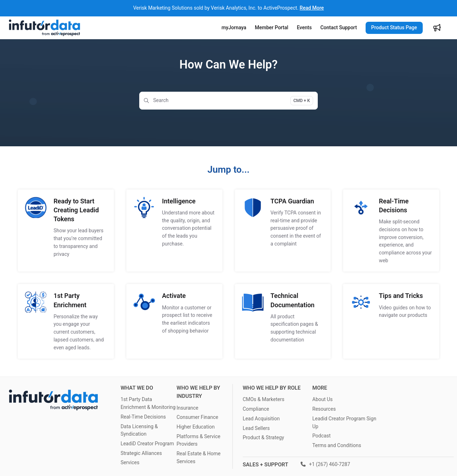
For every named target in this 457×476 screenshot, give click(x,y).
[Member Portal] (272, 28)
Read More (312, 8)
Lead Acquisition (261, 419)
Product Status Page (394, 27)
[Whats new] (437, 28)
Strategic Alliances (141, 453)
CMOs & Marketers (264, 399)
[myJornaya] (234, 28)
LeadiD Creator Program (147, 444)
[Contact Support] (338, 28)
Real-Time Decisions (143, 417)
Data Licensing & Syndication (139, 430)
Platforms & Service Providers (198, 440)
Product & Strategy (263, 437)
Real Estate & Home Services (198, 457)
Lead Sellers (256, 428)
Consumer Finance (197, 417)
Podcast (322, 436)
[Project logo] (44, 28)
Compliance (256, 409)
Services (130, 462)
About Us (323, 399)
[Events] (304, 28)
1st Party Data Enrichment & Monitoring (148, 403)
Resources (324, 409)
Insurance (187, 408)
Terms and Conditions (337, 445)
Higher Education (195, 427)
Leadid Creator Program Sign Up (344, 422)
